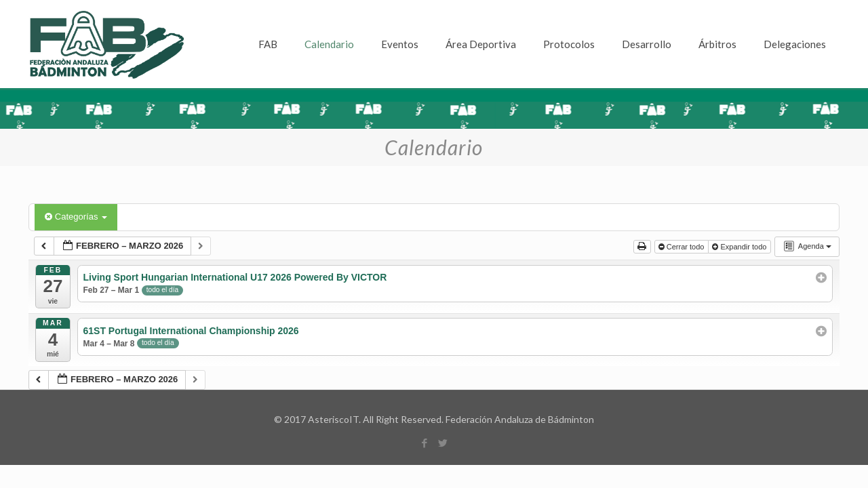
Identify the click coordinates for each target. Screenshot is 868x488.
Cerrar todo (683, 247)
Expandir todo (740, 247)
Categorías (76, 217)
